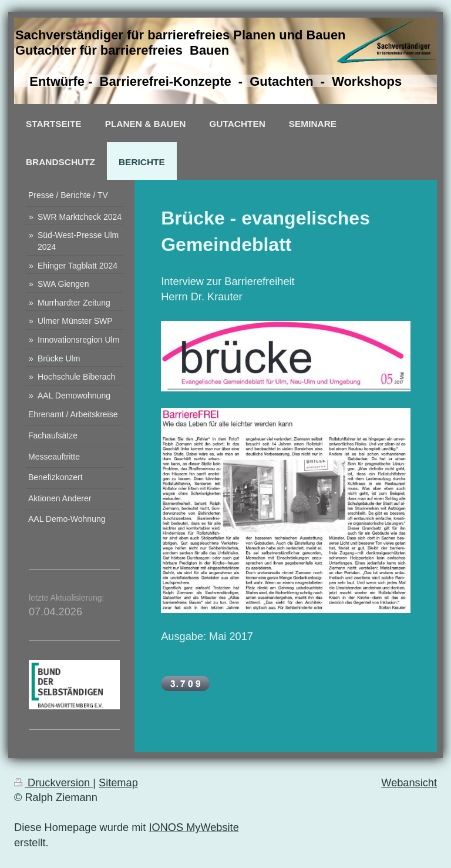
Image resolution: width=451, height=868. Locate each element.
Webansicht (409, 783)
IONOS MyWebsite (193, 827)
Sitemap (118, 783)
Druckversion (53, 783)
